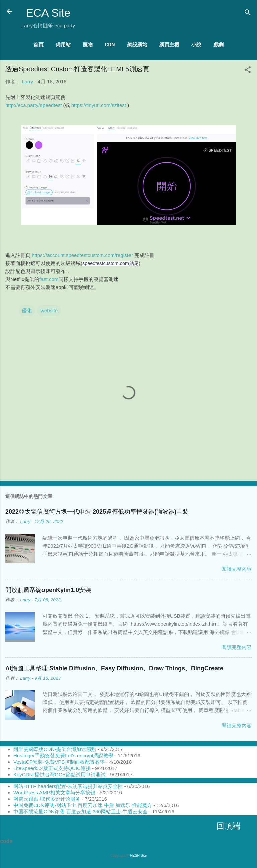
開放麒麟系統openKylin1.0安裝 (48, 590)
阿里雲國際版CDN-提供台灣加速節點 (55, 749)
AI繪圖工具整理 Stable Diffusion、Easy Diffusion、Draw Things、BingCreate (114, 668)
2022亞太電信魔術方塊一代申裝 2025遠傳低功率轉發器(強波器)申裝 (97, 512)
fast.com (49, 279)
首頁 (38, 45)
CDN (110, 45)
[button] (248, 71)
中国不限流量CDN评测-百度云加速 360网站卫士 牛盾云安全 (80, 812)
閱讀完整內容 (237, 569)
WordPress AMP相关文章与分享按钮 (54, 793)
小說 (196, 45)
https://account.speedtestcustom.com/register (82, 255)
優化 (27, 311)
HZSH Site (138, 855)
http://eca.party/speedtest (33, 105)
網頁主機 (169, 45)
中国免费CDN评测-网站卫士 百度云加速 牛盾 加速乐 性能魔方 (83, 805)
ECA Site (48, 13)
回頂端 (228, 826)
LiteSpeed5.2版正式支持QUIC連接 (52, 768)
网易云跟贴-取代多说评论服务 (47, 799)
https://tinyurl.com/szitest (99, 105)
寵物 (88, 45)
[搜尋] (248, 14)
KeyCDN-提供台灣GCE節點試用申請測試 (60, 775)
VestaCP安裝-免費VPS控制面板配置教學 (59, 762)
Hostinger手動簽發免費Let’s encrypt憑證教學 (63, 755)
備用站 (63, 45)
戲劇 (219, 45)
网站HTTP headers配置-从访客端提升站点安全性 (68, 786)
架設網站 (137, 45)
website (49, 311)
